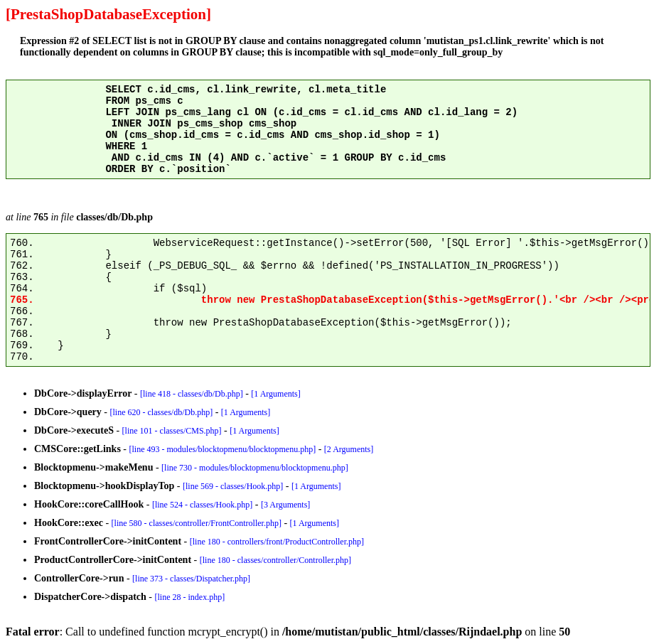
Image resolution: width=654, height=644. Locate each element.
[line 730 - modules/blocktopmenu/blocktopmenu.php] (255, 468)
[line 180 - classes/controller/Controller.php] (275, 560)
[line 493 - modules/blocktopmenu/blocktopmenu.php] (223, 449)
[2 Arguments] (349, 449)
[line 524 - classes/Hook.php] (202, 505)
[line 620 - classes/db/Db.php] (162, 412)
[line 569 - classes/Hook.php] (233, 486)
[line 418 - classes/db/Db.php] (192, 394)
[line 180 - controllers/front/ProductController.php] (277, 542)
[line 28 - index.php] (190, 597)
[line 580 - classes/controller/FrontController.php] (197, 523)
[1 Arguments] (275, 394)
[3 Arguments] (285, 505)
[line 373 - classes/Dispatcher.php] (191, 579)
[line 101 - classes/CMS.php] (172, 431)
